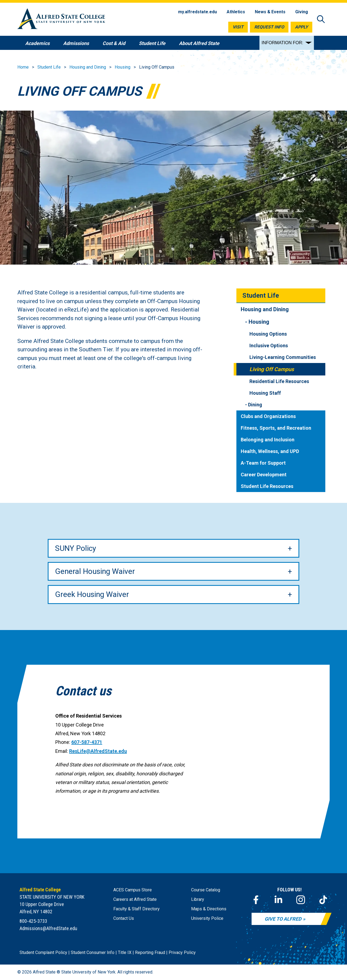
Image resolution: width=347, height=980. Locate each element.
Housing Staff (265, 393)
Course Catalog (206, 890)
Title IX (125, 952)
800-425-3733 (33, 921)
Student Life (49, 67)
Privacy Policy (182, 952)
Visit (238, 27)
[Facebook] (256, 900)
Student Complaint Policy (43, 952)
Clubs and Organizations (268, 416)
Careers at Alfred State (135, 899)
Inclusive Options (269, 346)
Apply (301, 27)
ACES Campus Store (133, 890)
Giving (302, 12)
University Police (207, 918)
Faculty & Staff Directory (136, 909)
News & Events (270, 12)
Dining (255, 405)
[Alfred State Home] (61, 20)
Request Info (269, 27)
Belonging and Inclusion (268, 440)
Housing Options (268, 334)
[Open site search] (321, 20)
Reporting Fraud (150, 952)
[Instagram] (301, 900)
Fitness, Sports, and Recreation (276, 428)
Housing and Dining (88, 67)
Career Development (264, 475)
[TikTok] (323, 900)
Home (23, 67)
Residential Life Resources (279, 381)
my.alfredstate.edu (197, 12)
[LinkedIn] (278, 900)
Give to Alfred (283, 919)
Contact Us (124, 918)
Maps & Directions (209, 909)
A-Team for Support (263, 463)
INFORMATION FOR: (282, 43)
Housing (123, 67)
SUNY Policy (75, 548)
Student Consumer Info (93, 952)
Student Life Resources (267, 486)
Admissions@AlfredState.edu (48, 928)
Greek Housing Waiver (92, 594)
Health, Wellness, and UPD (270, 451)
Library (198, 899)
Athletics (236, 12)
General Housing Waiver (95, 571)
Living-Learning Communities (283, 357)
